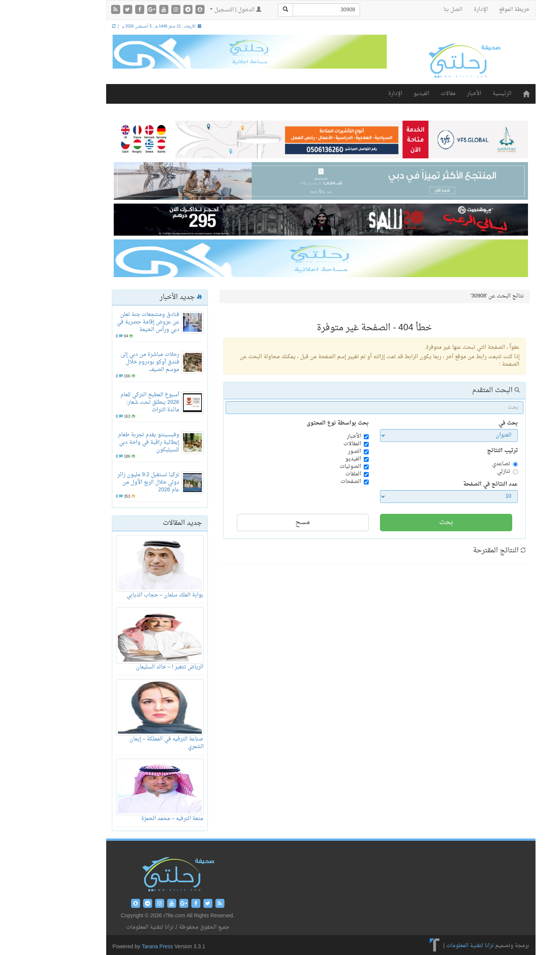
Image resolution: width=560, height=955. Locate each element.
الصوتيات (310, 467)
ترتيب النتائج (462, 451)
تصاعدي (461, 464)
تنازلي (463, 472)
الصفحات (310, 482)
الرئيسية (461, 94)
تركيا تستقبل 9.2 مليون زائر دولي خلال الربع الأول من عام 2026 (108, 482)
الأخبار (433, 94)
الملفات (313, 474)
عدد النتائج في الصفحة (450, 484)
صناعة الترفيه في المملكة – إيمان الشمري (126, 743)
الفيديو (381, 94)
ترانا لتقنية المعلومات (429, 946)
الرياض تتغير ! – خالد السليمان (129, 667)
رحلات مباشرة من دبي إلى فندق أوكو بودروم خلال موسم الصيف (109, 362)
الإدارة (440, 10)
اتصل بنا (412, 10)
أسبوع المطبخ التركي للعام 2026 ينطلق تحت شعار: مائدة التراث (109, 402)
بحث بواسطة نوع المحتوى (297, 423)
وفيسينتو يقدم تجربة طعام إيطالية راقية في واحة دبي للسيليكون (108, 442)
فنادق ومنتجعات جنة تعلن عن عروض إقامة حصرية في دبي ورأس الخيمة (107, 322)
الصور (314, 452)
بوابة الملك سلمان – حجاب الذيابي (124, 595)
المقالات (312, 444)
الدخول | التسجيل (195, 10)
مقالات (407, 94)
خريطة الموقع (474, 10)
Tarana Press (117, 947)
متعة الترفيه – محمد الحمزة (132, 819)
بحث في (468, 423)
